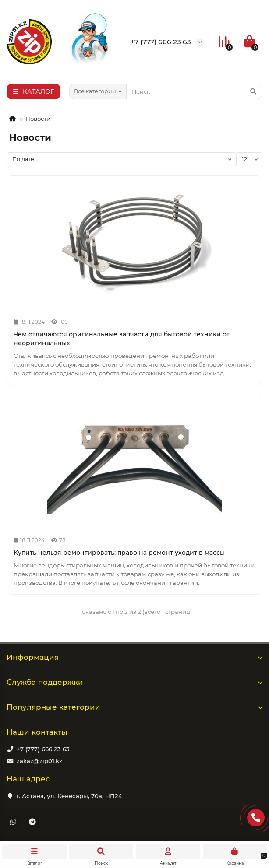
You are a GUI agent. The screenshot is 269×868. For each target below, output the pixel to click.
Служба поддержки (134, 682)
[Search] (194, 91)
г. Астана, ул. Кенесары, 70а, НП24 (69, 796)
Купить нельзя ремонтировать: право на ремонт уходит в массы (119, 553)
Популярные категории (134, 707)
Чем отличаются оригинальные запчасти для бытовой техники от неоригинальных (122, 339)
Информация (134, 657)
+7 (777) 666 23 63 (43, 749)
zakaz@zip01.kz (39, 761)
